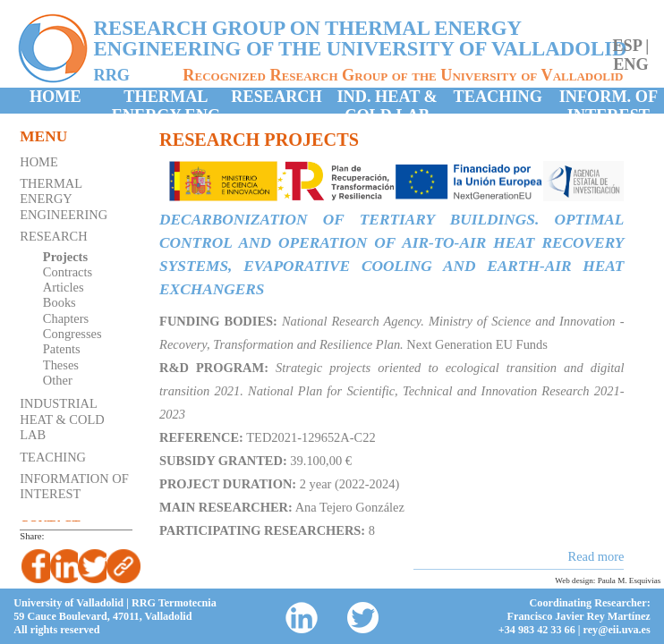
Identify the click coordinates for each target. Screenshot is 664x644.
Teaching (498, 97)
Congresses (72, 334)
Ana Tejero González (350, 507)
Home (55, 97)
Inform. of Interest (609, 101)
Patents (62, 349)
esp (626, 46)
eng (631, 64)
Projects (65, 257)
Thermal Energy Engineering (64, 199)
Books (60, 302)
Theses (61, 365)
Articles (64, 287)
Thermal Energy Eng (166, 101)
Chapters (66, 318)
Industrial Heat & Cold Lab (62, 419)
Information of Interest (74, 486)
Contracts (68, 272)
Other (58, 380)
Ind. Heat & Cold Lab (387, 101)
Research (276, 97)
